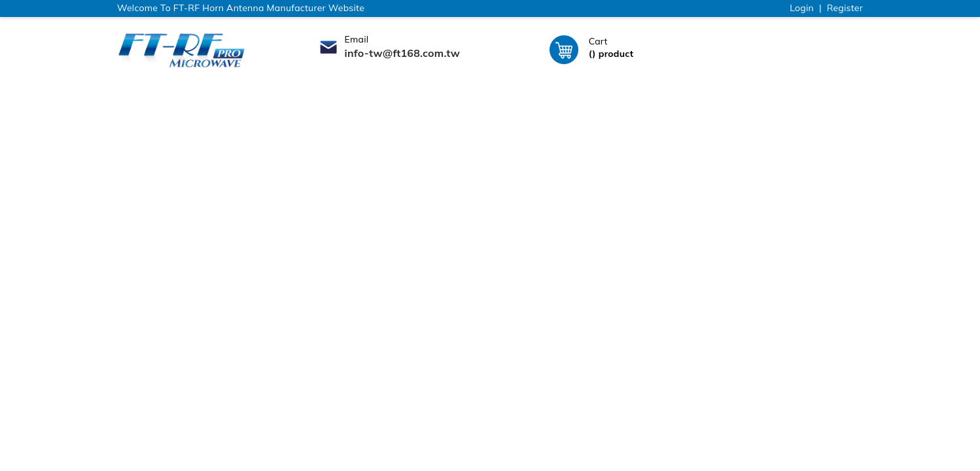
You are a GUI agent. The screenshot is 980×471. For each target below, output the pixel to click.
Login (802, 8)
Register (845, 8)
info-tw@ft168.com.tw (403, 53)
